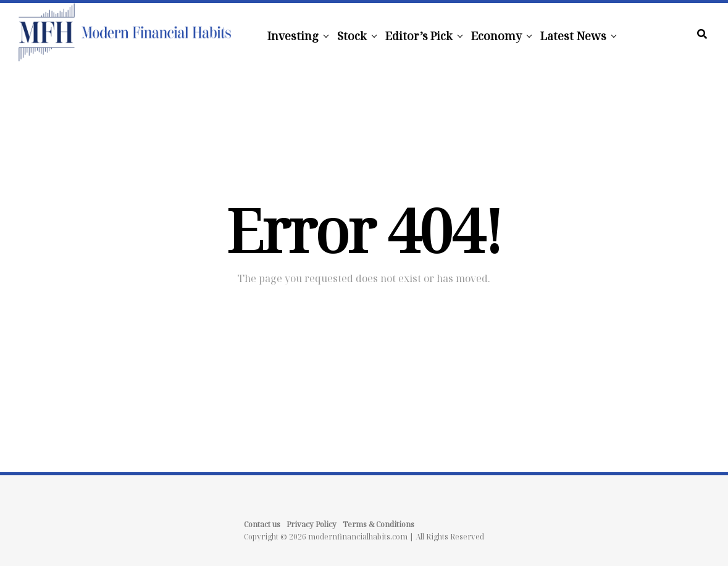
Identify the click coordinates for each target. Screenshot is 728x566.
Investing (293, 36)
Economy (496, 36)
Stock (352, 36)
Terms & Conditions (379, 524)
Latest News (573, 36)
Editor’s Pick (419, 36)
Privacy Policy (312, 524)
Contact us (262, 524)
